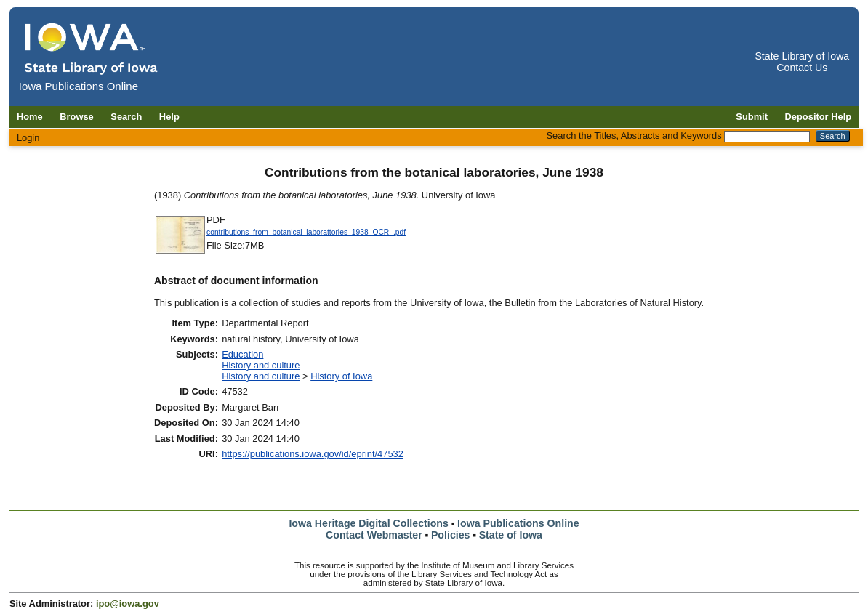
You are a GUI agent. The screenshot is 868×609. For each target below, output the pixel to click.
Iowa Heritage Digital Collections (368, 523)
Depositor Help (819, 117)
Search (126, 117)
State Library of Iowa (802, 56)
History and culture (261, 365)
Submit (752, 117)
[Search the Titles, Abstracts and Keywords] (767, 137)
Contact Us (802, 68)
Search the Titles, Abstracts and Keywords (634, 136)
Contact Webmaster (374, 535)
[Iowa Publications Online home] (92, 48)
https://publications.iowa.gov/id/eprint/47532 (313, 454)
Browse (77, 117)
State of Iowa (511, 535)
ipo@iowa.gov (128, 604)
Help (169, 117)
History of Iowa (341, 376)
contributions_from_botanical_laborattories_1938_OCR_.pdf (306, 232)
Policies (451, 535)
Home (30, 117)
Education (242, 354)
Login (28, 138)
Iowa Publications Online (518, 523)
